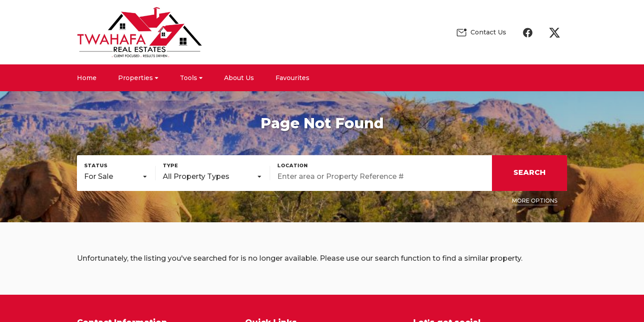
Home (87, 78)
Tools (191, 78)
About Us (239, 78)
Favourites (292, 78)
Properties (138, 78)
